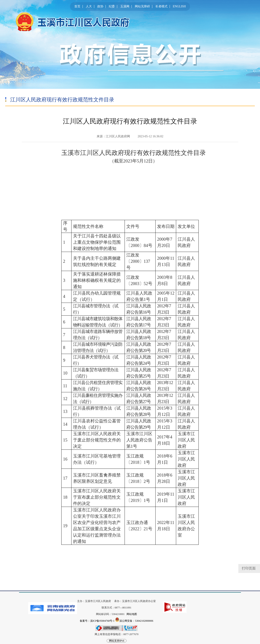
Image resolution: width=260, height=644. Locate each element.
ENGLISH (179, 6)
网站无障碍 (142, 6)
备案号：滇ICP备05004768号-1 (97, 621)
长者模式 (161, 6)
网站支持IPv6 (117, 641)
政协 (100, 6)
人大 (89, 6)
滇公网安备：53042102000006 (134, 620)
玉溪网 (125, 6)
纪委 (112, 6)
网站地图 (132, 614)
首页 (77, 6)
